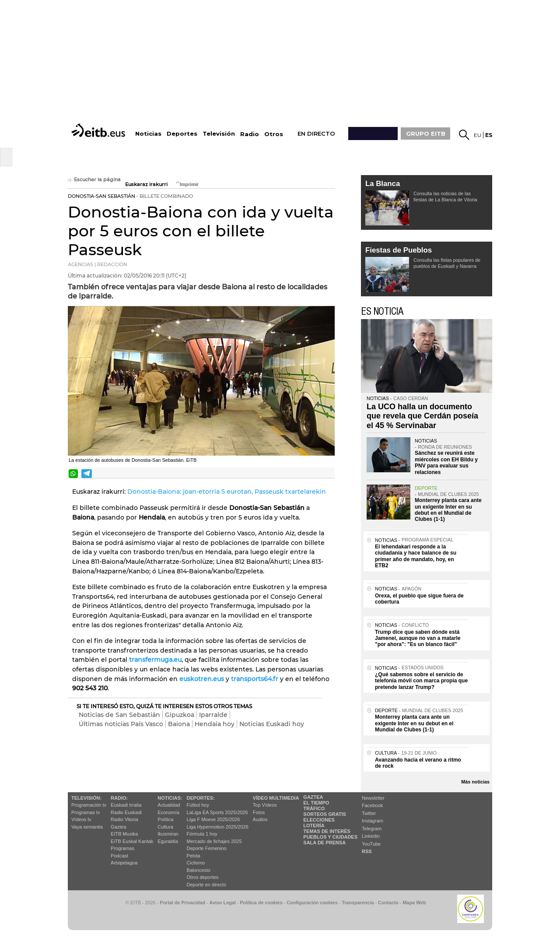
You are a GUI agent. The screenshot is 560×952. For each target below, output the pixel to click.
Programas (122, 848)
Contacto (388, 903)
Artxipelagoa (124, 863)
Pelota (194, 856)
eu (478, 135)
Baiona (179, 724)
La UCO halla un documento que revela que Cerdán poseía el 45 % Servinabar (422, 416)
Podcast (119, 856)
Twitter (369, 813)
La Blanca (383, 184)
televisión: (86, 798)
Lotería (314, 826)
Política (165, 819)
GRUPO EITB (426, 133)
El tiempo (316, 803)
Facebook (372, 805)
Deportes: (201, 798)
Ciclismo (196, 863)
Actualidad (169, 805)
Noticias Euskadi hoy (272, 724)
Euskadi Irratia (126, 805)
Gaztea (118, 827)
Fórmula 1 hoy (202, 834)
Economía (168, 812)
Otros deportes (203, 877)
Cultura (165, 827)
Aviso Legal (223, 903)
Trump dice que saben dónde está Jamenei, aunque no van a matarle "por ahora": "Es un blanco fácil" (418, 638)
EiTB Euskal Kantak (132, 841)
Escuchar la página (94, 180)
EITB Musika (124, 834)
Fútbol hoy (198, 805)
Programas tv (86, 812)
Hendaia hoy (215, 724)
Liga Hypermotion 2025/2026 (218, 827)
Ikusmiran (168, 834)
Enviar (327, 474)
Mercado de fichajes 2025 (214, 841)
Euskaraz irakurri (146, 184)
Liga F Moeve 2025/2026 (213, 819)
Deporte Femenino (207, 848)
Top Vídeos (265, 805)
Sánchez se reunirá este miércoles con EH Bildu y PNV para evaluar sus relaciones (446, 462)
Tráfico (314, 808)
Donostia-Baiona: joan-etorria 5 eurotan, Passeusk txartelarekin (227, 492)
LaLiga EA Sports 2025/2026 (217, 812)
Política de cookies (261, 903)
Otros (274, 134)
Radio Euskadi (126, 812)
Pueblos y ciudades (330, 837)
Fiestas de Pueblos (399, 250)
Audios (260, 819)
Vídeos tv (81, 819)
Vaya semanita (87, 827)
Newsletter (373, 798)
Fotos (259, 812)
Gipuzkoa (180, 715)
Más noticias (475, 782)
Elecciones (319, 820)
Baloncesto (199, 870)
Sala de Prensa (324, 843)
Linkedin (371, 836)
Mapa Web (414, 903)
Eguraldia (168, 841)
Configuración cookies (312, 903)
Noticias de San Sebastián (119, 715)
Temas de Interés (327, 831)
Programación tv (89, 805)
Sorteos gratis (325, 814)
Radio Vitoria (124, 819)
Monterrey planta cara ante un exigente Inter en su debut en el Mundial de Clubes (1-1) (448, 510)
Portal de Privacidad (182, 903)
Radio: (119, 798)
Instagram (373, 821)
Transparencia (358, 903)
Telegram (372, 829)
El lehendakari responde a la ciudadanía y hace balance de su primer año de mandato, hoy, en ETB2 (416, 556)
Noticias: (170, 798)
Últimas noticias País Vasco (121, 724)
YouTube (371, 844)
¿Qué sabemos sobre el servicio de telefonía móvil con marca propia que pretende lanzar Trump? (421, 681)
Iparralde (213, 715)
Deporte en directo (207, 885)
